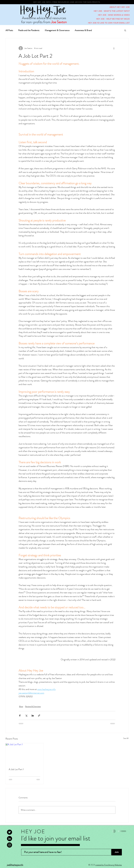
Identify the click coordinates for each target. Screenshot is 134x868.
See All (126, 738)
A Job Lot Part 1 (16, 769)
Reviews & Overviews (33, 706)
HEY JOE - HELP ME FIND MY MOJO (113, 19)
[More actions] (114, 48)
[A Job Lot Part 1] (25, 754)
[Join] (117, 852)
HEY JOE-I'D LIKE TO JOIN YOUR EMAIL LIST (109, 23)
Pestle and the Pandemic (29, 30)
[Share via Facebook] (20, 716)
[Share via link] (39, 716)
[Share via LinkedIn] (33, 716)
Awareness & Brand (83, 30)
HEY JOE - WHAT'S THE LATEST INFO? (112, 11)
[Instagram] (9, 845)
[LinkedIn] (9, 839)
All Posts (9, 30)
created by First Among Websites (109, 865)
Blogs (21, 706)
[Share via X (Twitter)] (26, 716)
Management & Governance (57, 30)
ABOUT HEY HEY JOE (120, 7)
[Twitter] (9, 832)
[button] (125, 30)
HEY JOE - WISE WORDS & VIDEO (114, 15)
